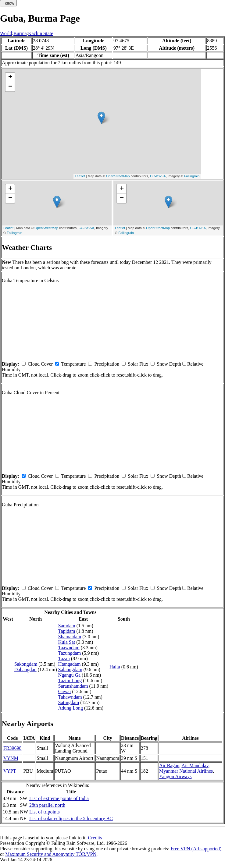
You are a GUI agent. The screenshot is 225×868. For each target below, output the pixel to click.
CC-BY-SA (158, 176)
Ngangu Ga (69, 675)
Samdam (67, 626)
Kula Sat (67, 642)
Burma (20, 33)
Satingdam (69, 702)
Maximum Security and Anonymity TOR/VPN (51, 854)
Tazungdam (70, 653)
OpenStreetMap (118, 176)
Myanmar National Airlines (186, 771)
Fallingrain (192, 176)
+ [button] (10, 77)
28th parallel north (47, 805)
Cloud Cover (40, 364)
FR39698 (12, 748)
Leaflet (80, 176)
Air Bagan (169, 765)
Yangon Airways (175, 776)
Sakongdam (26, 664)
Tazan (64, 659)
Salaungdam (70, 670)
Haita (115, 667)
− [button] (10, 87)
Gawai (65, 691)
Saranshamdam (73, 686)
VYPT (10, 771)
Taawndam (69, 648)
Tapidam (67, 631)
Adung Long (71, 708)
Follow (8, 3)
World (6, 33)
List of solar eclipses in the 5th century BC (71, 818)
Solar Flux (138, 364)
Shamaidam (70, 637)
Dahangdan (25, 670)
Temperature (74, 364)
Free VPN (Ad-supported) (196, 849)
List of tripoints (45, 812)
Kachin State (41, 33)
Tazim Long (70, 680)
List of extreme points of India (59, 798)
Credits (95, 838)
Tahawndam (70, 697)
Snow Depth (169, 364)
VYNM (11, 758)
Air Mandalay (195, 765)
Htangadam (70, 664)
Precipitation (107, 364)
